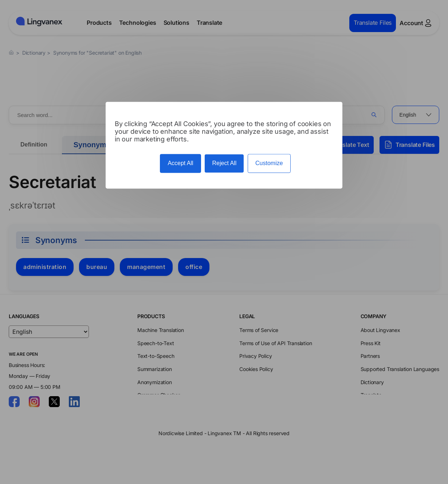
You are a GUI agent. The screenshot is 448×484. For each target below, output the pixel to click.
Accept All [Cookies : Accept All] (180, 163)
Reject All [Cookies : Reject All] (224, 163)
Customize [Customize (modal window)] (269, 163)
